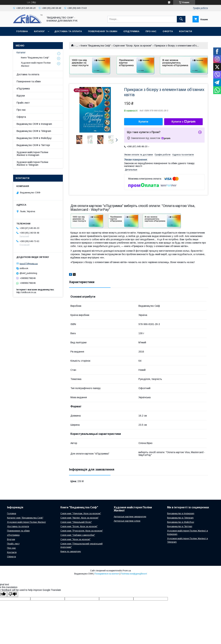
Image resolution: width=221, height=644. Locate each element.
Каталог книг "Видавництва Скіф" (25, 518)
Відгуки (21, 96)
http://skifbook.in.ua (26, 292)
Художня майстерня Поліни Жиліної (36, 64)
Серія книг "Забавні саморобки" (78, 535)
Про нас (151, 31)
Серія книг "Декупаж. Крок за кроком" (81, 513)
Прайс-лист (23, 103)
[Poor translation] (13, 594)
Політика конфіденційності (134, 574)
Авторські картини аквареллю (130, 517)
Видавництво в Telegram (180, 518)
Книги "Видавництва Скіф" (96, 46)
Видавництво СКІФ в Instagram (34, 124)
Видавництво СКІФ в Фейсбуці (34, 138)
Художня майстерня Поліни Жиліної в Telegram (32, 163)
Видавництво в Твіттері (180, 526)
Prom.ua (127, 571)
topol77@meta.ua (29, 263)
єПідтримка (131, 31)
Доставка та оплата (68, 31)
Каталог (39, 31)
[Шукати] (181, 19)
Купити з (183, 122)
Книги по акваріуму (71, 551)
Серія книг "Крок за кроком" (75, 539)
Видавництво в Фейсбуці (181, 522)
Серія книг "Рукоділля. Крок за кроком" (82, 531)
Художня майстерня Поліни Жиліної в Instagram (32, 154)
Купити (143, 122)
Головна (22, 31)
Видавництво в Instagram (181, 513)
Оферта (168, 31)
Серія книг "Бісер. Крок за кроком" (133, 46)
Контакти (186, 31)
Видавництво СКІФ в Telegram (34, 131)
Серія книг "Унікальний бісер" (76, 522)
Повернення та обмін (103, 31)
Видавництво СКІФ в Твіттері (33, 145)
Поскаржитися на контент (107, 574)
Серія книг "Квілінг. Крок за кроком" (80, 518)
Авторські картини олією (127, 521)
